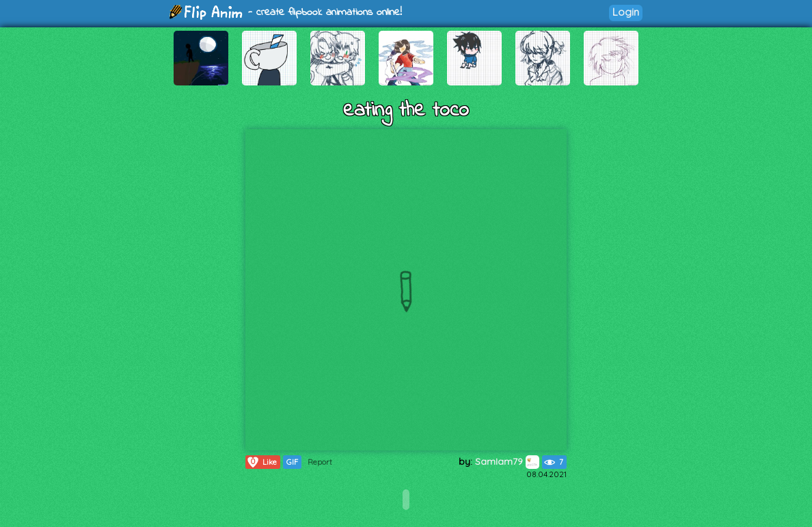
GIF (292, 462)
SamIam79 (507, 461)
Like (261, 462)
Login (626, 12)
